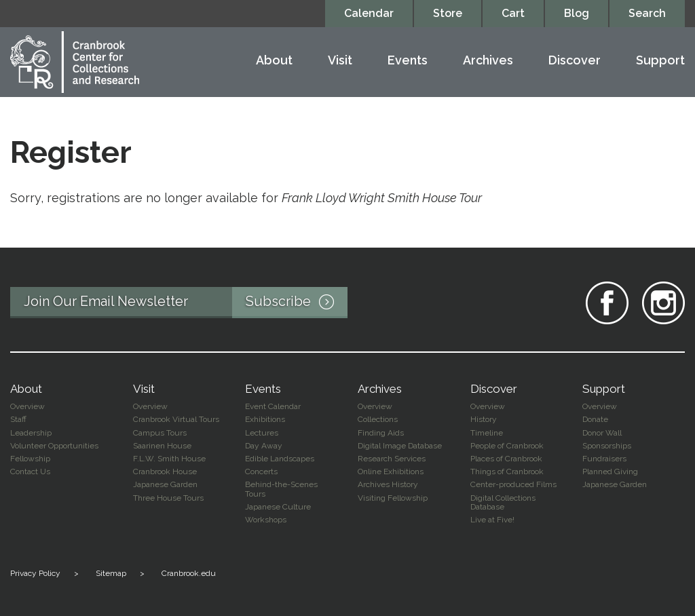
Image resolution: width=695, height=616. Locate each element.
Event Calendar (273, 406)
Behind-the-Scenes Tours (281, 489)
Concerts (261, 471)
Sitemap (111, 573)
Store (448, 13)
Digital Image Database (400, 446)
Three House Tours (168, 498)
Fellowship (30, 459)
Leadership (31, 433)
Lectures (262, 433)
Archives (488, 61)
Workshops (266, 520)
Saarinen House (162, 446)
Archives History (388, 484)
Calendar (369, 13)
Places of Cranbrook (506, 459)
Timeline (487, 433)
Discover (575, 61)
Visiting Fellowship (393, 498)
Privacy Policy (35, 573)
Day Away (264, 446)
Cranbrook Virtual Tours (176, 419)
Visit (340, 61)
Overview (27, 406)
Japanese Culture (278, 507)
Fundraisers (604, 459)
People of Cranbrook (507, 446)
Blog (577, 13)
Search (647, 13)
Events (408, 61)
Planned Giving (610, 471)
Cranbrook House (165, 471)
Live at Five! (492, 520)
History (484, 419)
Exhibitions (265, 419)
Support (660, 61)
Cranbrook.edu (189, 573)
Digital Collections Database (503, 502)
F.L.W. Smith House (169, 459)
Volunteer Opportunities (54, 446)
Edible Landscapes (280, 459)
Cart (513, 13)
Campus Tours (160, 433)
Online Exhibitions (391, 471)
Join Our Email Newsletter (186, 303)
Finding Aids (381, 433)
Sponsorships (607, 446)
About (274, 61)
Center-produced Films (513, 484)
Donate (595, 419)
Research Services (392, 459)
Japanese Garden (165, 484)
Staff (18, 419)
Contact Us (30, 471)
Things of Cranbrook (507, 471)
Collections (378, 419)
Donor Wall (602, 433)
